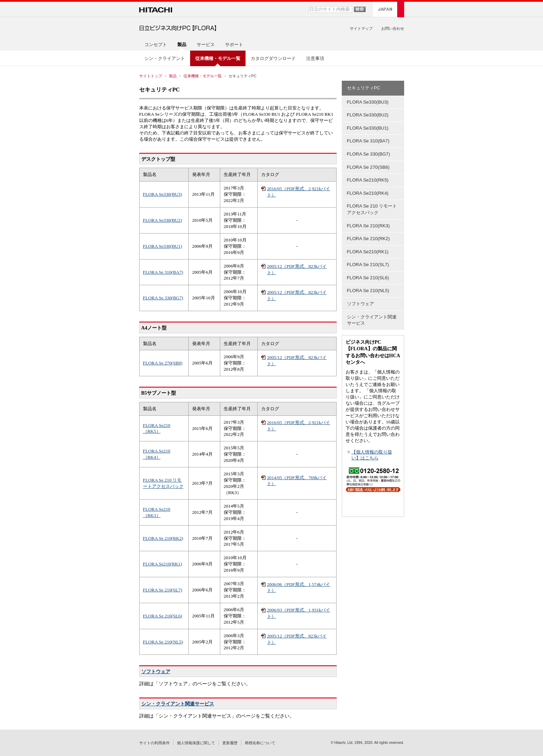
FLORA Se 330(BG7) (163, 298)
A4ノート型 (154, 328)
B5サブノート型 (159, 393)
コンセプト (156, 45)
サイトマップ (361, 28)
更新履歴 (230, 743)
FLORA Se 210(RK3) (368, 226)
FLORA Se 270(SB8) (163, 363)
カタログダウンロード (273, 58)
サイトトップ (151, 76)
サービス (206, 45)
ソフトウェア (156, 671)
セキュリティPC (160, 90)
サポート (234, 45)
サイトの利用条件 (154, 743)
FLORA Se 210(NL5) (163, 642)
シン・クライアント (165, 58)
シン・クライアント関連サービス (178, 704)
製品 (173, 76)
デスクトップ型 (158, 159)
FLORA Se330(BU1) (163, 246)
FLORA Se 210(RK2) (163, 538)
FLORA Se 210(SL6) (163, 616)
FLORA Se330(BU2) (163, 220)
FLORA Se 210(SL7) (163, 590)
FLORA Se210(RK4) (368, 193)
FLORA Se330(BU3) (163, 194)
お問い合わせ (393, 28)
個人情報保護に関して (196, 743)
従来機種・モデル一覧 (203, 76)
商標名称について (260, 743)
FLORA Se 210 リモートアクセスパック (372, 209)
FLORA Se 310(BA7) (163, 272)
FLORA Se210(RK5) (368, 180)
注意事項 (315, 58)
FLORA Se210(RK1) (163, 564)
